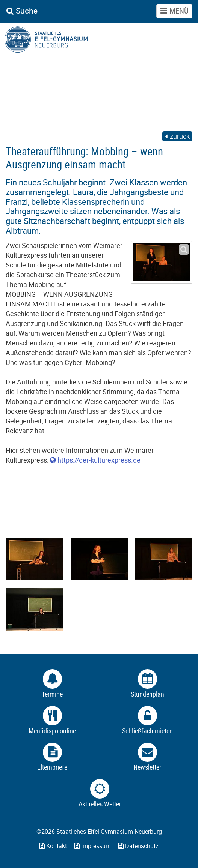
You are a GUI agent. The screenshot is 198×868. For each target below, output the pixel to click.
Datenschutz (138, 846)
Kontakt (53, 846)
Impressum (93, 846)
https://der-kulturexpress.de (99, 460)
